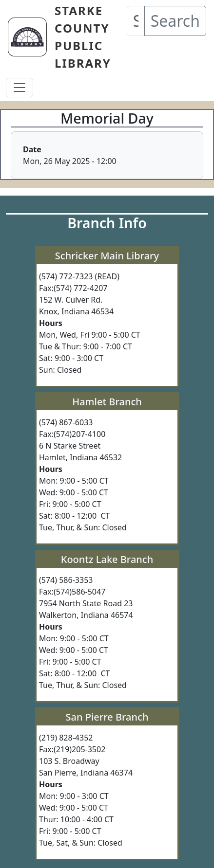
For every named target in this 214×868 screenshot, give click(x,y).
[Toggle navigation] (19, 88)
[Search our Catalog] (136, 21)
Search (175, 21)
